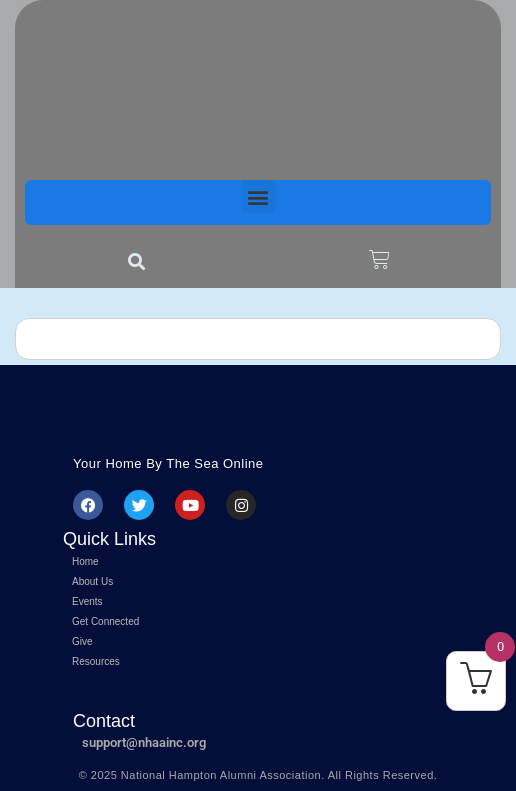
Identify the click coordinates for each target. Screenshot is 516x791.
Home (85, 561)
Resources (96, 661)
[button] (258, 196)
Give (82, 641)
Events (87, 601)
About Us (92, 581)
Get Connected (105, 621)
